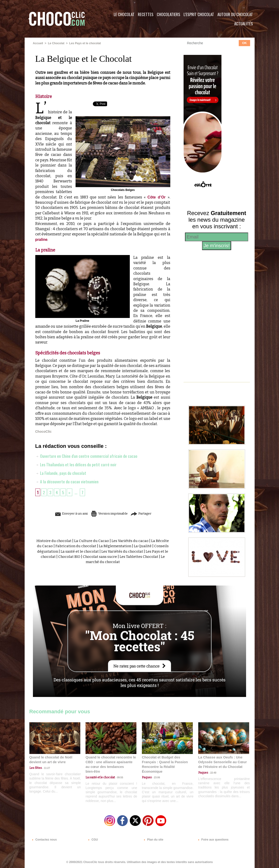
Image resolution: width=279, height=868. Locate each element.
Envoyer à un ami (66, 513)
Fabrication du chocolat (90, 546)
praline (41, 239)
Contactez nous (44, 839)
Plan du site (153, 839)
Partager (146, 513)
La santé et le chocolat (96, 551)
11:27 (45, 768)
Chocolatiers (169, 14)
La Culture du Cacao (98, 541)
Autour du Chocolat (235, 14)
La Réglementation (130, 546)
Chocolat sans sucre (120, 557)
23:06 (156, 777)
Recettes (146, 14)
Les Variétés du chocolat (139, 551)
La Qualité (159, 546)
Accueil (38, 43)
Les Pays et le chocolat (85, 43)
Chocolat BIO (88, 557)
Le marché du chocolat (112, 562)
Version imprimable (110, 513)
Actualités (244, 24)
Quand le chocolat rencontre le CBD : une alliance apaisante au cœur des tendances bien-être (111, 762)
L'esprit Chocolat (199, 14)
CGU (92, 839)
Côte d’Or (157, 197)
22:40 (212, 773)
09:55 (119, 773)
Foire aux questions (212, 839)
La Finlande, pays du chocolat (61, 473)
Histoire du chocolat (60, 541)
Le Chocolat (124, 14)
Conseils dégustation (55, 551)
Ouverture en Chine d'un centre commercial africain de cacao (86, 456)
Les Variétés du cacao (137, 541)
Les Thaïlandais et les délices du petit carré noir (76, 464)
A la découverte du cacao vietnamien (67, 481)
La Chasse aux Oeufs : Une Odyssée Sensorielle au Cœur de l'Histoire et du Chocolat (222, 762)
